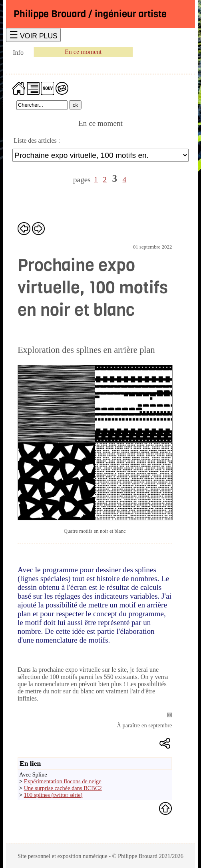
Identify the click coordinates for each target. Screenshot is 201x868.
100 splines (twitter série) (53, 795)
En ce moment (83, 52)
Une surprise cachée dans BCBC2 (63, 788)
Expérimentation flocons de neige (63, 781)
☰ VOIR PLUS (33, 35)
